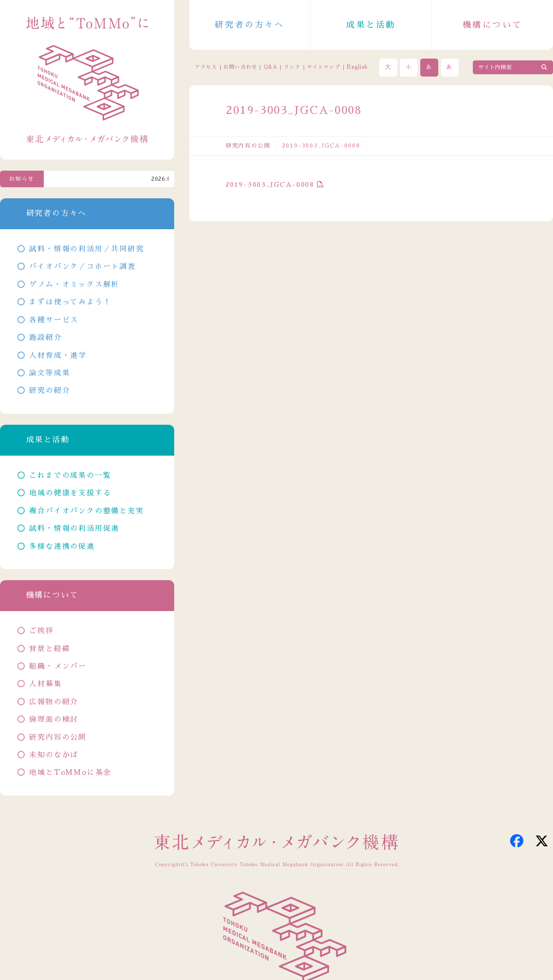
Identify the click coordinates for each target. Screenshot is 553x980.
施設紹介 (45, 338)
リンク (292, 67)
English (357, 67)
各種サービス (54, 320)
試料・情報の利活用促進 (74, 529)
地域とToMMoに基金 (70, 772)
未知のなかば (54, 755)
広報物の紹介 (54, 702)
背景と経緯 (50, 649)
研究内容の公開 (248, 146)
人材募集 (45, 684)
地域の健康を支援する (70, 493)
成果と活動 (371, 25)
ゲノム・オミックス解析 (74, 285)
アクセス (206, 67)
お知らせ (22, 179)
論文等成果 (50, 373)
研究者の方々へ (250, 25)
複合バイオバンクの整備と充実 (86, 511)
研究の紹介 (50, 391)
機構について (493, 25)
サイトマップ (324, 67)
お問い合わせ (240, 67)
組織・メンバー (58, 666)
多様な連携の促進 (62, 546)
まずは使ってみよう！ (70, 302)
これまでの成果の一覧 (70, 475)
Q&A (271, 67)
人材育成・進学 (58, 356)
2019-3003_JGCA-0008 (270, 184)
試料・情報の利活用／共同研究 (86, 249)
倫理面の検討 (54, 719)
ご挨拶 (41, 631)
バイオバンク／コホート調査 (82, 267)
